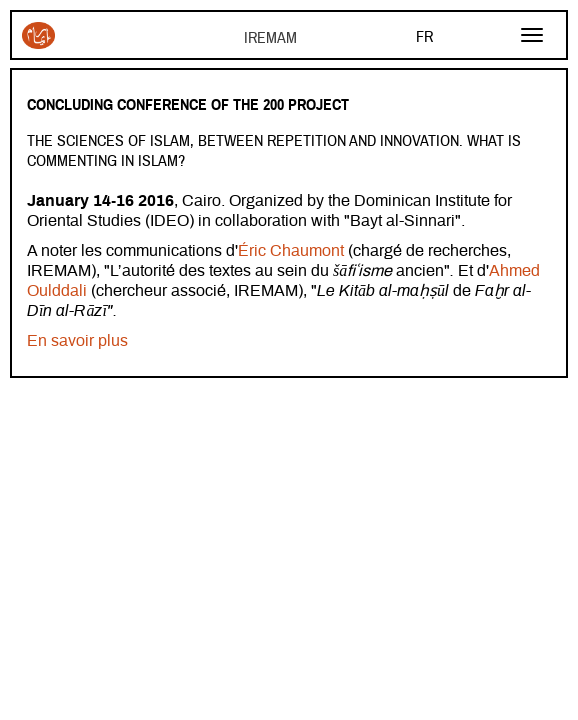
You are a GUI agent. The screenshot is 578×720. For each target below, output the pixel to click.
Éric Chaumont (293, 251)
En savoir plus (77, 341)
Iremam (38, 35)
